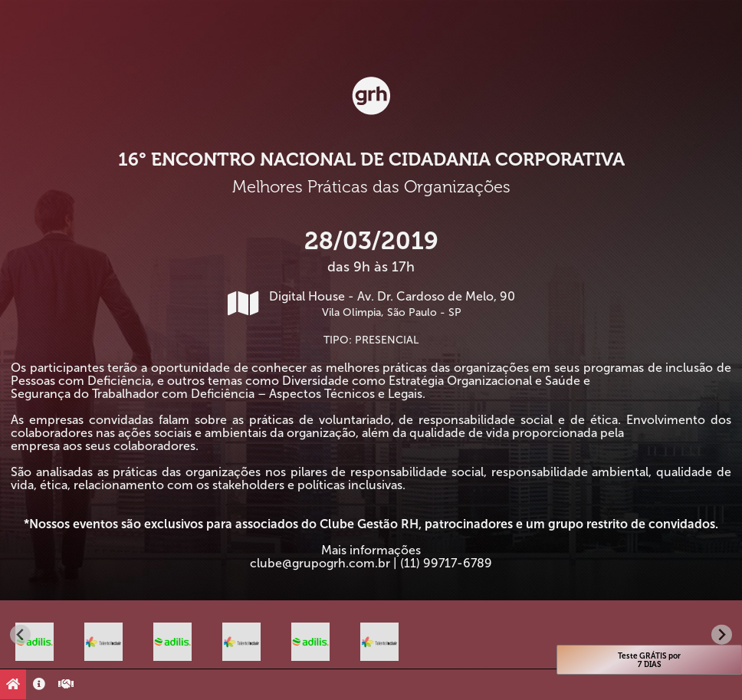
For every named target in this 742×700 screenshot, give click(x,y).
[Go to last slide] (20, 634)
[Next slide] (722, 634)
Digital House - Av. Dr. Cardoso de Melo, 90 (371, 304)
